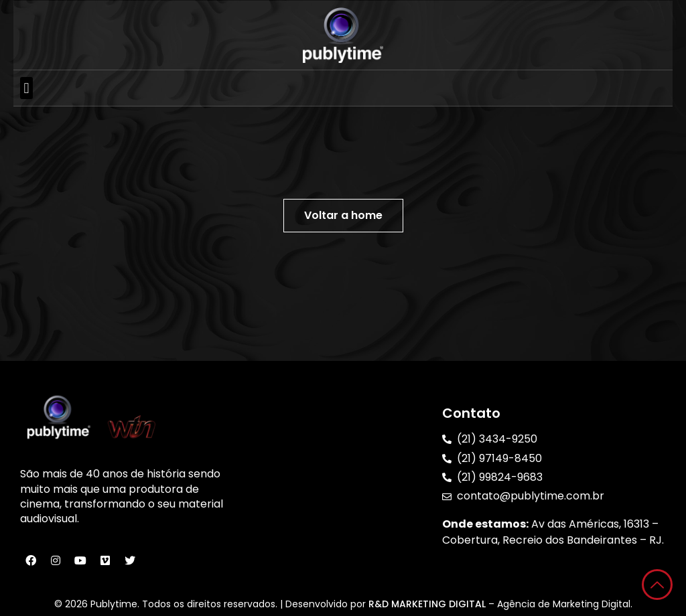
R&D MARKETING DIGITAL (428, 604)
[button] (26, 88)
